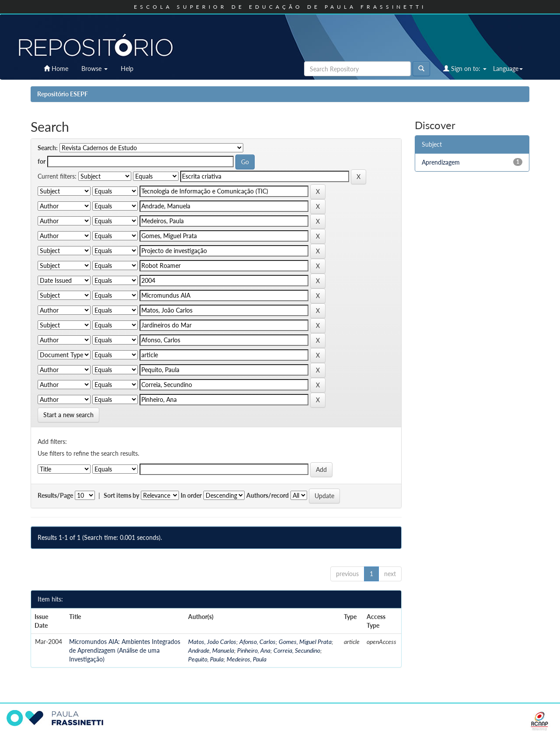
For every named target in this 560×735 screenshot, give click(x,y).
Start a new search (68, 415)
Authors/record (268, 495)
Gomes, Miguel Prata (305, 642)
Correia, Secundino (297, 650)
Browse (94, 69)
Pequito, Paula (206, 659)
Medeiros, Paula (247, 659)
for (42, 161)
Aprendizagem (441, 162)
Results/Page (55, 495)
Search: (48, 148)
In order (191, 495)
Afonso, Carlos (257, 642)
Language (508, 69)
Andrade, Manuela (211, 650)
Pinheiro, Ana (254, 650)
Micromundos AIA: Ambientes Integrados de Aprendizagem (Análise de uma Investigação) (125, 650)
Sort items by (121, 495)
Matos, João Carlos (212, 642)
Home (56, 69)
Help (127, 69)
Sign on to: (465, 69)
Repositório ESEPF (63, 94)
